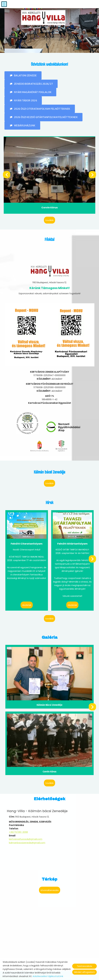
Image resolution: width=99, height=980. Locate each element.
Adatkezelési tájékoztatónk (48, 976)
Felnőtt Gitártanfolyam (72, 536)
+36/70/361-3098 (18, 817)
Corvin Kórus (49, 205)
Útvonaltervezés (50, 874)
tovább (49, 217)
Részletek (27, 598)
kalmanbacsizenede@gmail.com (27, 827)
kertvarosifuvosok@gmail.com (26, 824)
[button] (23, 75)
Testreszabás (84, 966)
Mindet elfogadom (84, 972)
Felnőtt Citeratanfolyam (27, 536)
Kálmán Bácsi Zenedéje (49, 694)
